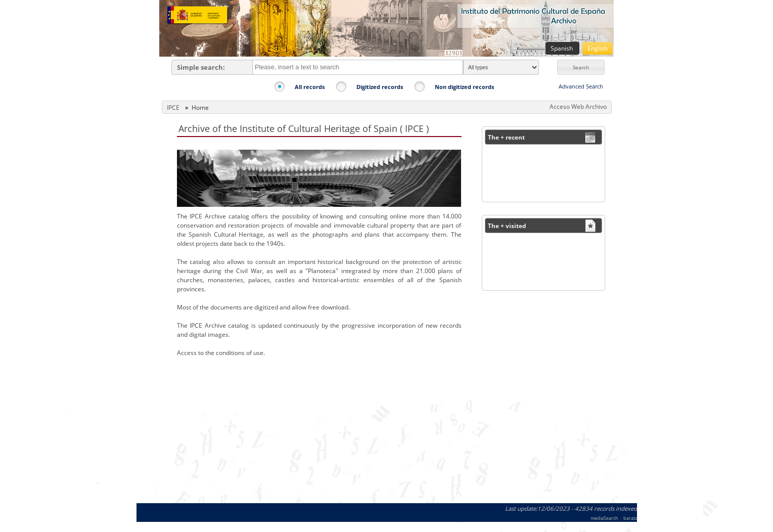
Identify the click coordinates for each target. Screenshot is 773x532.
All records (310, 87)
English (598, 48)
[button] (581, 67)
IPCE (173, 107)
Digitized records (380, 87)
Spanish (562, 48)
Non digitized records (464, 87)
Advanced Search (581, 86)
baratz (630, 518)
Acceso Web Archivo (578, 106)
